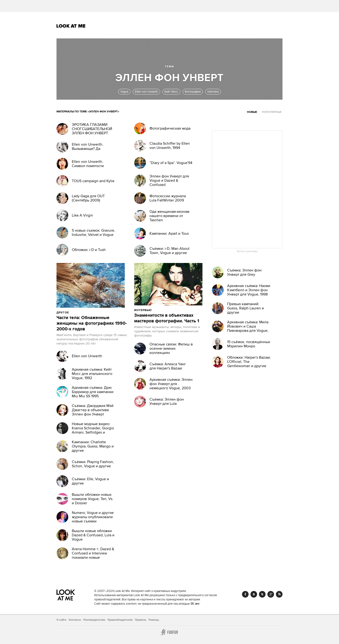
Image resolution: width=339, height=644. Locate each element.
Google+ (271, 594)
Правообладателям (120, 620)
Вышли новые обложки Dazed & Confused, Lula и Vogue (93, 535)
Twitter (262, 594)
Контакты (75, 620)
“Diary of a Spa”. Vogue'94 (171, 163)
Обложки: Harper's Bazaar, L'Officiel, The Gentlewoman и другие (249, 362)
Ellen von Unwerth (146, 92)
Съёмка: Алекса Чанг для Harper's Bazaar (168, 366)
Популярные (272, 112)
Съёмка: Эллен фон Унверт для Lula (167, 402)
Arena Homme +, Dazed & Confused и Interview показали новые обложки (93, 555)
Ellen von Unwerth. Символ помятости (88, 164)
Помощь (154, 620)
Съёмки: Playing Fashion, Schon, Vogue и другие (93, 464)
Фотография (193, 92)
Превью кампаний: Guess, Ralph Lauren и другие (246, 308)
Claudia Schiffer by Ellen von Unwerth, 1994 (170, 146)
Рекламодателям (94, 620)
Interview (213, 92)
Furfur (169, 632)
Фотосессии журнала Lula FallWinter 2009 (168, 198)
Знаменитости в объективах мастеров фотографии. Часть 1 (167, 318)
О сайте (61, 620)
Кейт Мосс (171, 92)
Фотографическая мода (170, 128)
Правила (140, 620)
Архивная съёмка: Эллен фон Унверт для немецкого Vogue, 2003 (171, 384)
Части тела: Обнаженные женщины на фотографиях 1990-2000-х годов (92, 324)
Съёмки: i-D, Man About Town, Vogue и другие (169, 251)
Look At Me (71, 26)
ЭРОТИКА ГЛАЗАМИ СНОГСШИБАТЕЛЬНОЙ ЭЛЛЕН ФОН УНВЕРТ (92, 129)
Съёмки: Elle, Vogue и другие (90, 481)
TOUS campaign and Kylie (93, 181)
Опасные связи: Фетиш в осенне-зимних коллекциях (171, 349)
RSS (279, 594)
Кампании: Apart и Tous (169, 234)
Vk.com (254, 594)
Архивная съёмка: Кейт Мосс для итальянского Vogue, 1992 (92, 374)
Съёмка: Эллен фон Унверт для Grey (244, 272)
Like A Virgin (82, 215)
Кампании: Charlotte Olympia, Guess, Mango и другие (93, 446)
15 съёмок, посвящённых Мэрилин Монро (249, 344)
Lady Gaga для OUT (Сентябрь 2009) (88, 198)
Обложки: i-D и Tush (89, 250)
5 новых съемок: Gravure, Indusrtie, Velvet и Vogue (93, 233)
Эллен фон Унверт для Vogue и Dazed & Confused (169, 180)
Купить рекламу (247, 251)
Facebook (245, 594)
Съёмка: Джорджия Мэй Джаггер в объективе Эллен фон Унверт (93, 410)
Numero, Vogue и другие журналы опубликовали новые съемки (93, 517)
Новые (252, 112)
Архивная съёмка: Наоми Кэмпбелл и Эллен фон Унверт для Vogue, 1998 (249, 290)
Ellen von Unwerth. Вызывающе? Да (87, 147)
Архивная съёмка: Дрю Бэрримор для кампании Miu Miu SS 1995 (93, 392)
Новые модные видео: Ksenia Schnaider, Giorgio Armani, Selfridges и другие (93, 430)
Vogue (124, 92)
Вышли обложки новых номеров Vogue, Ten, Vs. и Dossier (93, 499)
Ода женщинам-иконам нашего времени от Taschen (169, 216)
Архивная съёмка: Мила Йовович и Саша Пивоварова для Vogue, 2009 (248, 328)
